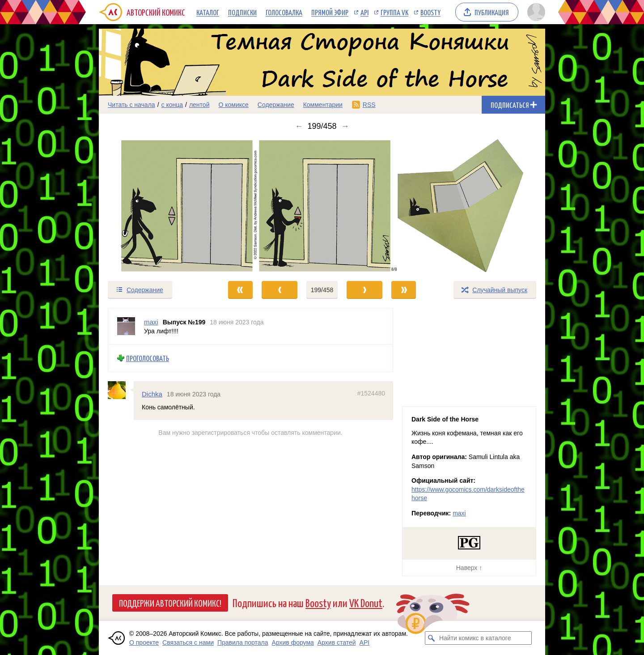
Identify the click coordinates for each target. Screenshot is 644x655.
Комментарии (323, 105)
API (364, 12)
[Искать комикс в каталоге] (432, 638)
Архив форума (293, 642)
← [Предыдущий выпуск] (299, 126)
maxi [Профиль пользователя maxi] (151, 322)
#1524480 (371, 393)
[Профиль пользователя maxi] (126, 326)
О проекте (144, 642)
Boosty (430, 12)
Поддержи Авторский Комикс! (170, 603)
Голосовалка (284, 12)
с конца (172, 105)
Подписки (242, 12)
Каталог (208, 12)
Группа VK (394, 12)
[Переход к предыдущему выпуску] (155, 206)
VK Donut (366, 602)
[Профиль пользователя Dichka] (121, 390)
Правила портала (243, 642)
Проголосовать (148, 358)
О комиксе (233, 105)
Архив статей (337, 642)
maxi (459, 513)
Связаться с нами (188, 642)
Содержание (276, 105)
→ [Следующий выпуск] (345, 126)
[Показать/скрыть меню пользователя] (535, 12)
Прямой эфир (330, 12)
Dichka (152, 393)
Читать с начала (131, 105)
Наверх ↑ (469, 568)
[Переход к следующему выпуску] (322, 206)
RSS (369, 105)
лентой (199, 105)
